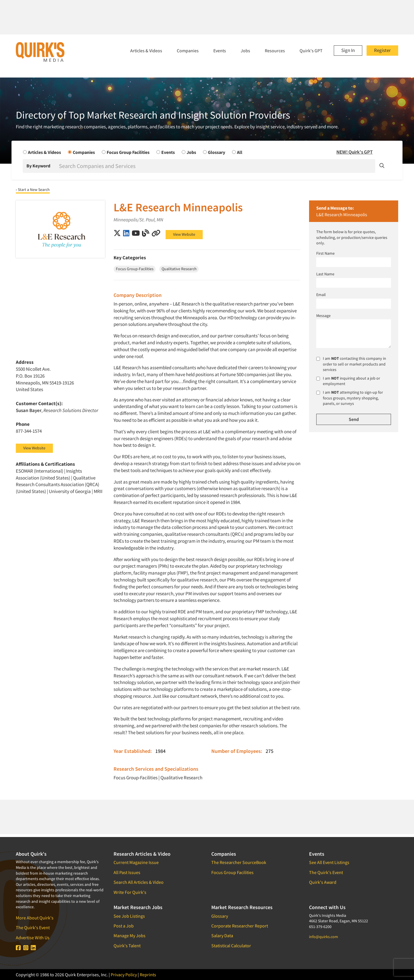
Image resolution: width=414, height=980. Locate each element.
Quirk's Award (323, 882)
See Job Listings (129, 916)
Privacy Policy (124, 975)
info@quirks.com (324, 937)
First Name (325, 253)
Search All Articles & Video (139, 882)
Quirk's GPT (311, 51)
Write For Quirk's (130, 892)
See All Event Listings (329, 862)
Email (321, 295)
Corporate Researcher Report (240, 926)
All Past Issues (127, 872)
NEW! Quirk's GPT (354, 152)
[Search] (216, 166)
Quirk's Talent (127, 946)
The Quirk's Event (33, 927)
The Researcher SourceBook (239, 862)
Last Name (325, 274)
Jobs (245, 51)
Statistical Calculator (231, 946)
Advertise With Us (33, 938)
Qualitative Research (181, 778)
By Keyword (38, 166)
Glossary (220, 916)
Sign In (348, 50)
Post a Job (124, 926)
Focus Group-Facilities (136, 778)
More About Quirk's (35, 918)
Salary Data (222, 935)
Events (220, 51)
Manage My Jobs (130, 935)
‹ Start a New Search (33, 190)
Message (323, 316)
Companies (188, 51)
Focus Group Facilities (232, 872)
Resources (275, 51)
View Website (184, 234)
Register (382, 50)
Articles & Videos (146, 51)
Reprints (148, 975)
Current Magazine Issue (136, 862)
